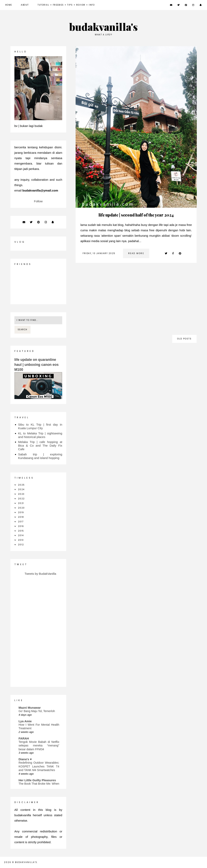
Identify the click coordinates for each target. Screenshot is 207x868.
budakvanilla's (26, 862)
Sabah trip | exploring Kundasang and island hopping (40, 456)
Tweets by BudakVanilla (40, 574)
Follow (38, 201)
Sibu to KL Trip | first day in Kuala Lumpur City (40, 426)
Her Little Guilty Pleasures (37, 780)
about (25, 5)
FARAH (24, 738)
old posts (184, 339)
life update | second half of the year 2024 (136, 215)
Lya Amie (25, 721)
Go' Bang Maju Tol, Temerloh (37, 711)
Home (9, 5)
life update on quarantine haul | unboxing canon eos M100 (36, 365)
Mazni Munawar (30, 708)
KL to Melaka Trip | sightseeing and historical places (40, 435)
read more (136, 253)
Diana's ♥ (25, 759)
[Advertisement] (136, 301)
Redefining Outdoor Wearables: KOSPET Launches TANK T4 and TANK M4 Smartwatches (39, 766)
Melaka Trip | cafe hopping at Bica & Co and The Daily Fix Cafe (40, 445)
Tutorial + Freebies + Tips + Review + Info (66, 5)
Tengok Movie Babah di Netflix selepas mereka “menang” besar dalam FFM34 (39, 746)
